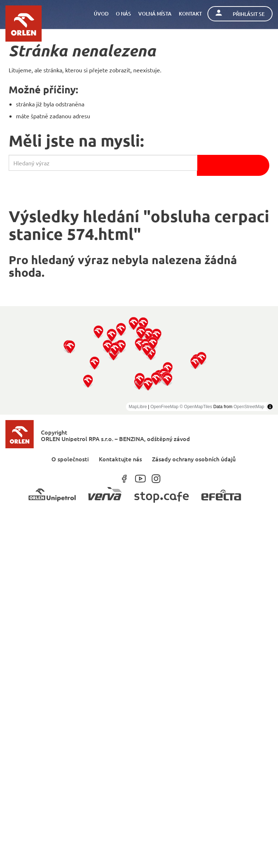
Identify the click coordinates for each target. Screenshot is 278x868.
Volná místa (155, 14)
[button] (88, 381)
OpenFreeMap (164, 407)
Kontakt (190, 14)
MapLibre (138, 407)
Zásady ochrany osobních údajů (194, 459)
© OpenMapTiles (196, 407)
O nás (123, 14)
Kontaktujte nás (120, 459)
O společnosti (70, 459)
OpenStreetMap (249, 407)
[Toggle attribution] (270, 407)
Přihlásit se (240, 14)
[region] (139, 360)
